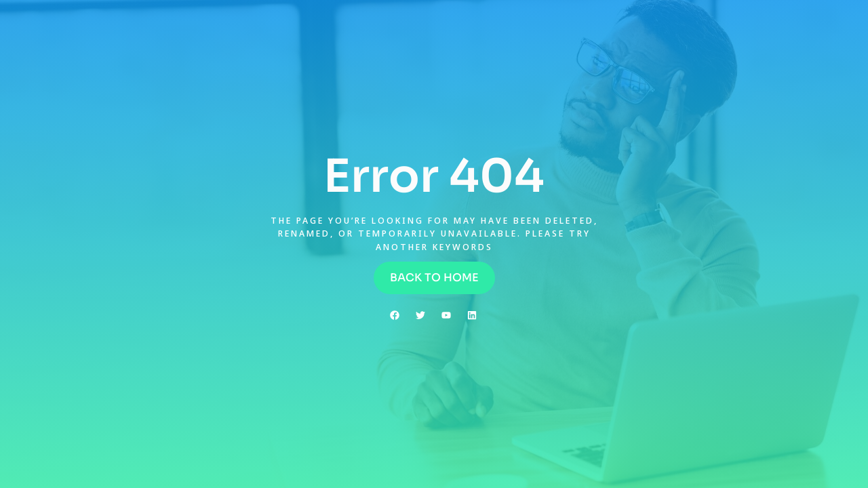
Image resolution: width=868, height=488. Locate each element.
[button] (434, 278)
